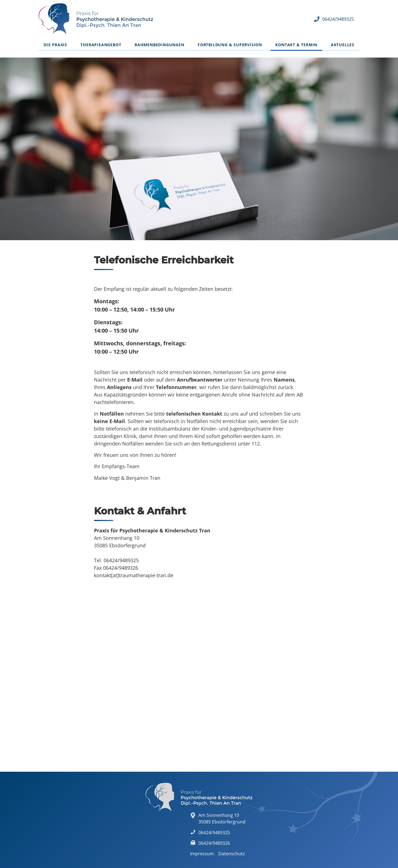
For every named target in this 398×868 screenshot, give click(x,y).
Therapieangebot (101, 45)
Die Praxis (55, 45)
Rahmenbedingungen (159, 45)
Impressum (202, 854)
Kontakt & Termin (296, 45)
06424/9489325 (338, 19)
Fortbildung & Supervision (230, 45)
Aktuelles (343, 45)
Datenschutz (232, 854)
